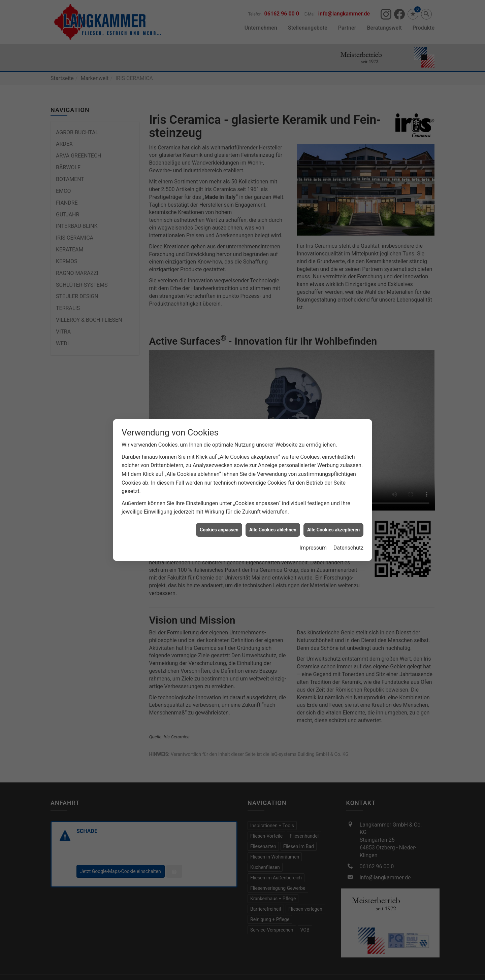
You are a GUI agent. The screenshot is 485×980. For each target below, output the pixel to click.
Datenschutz (348, 528)
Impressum (313, 528)
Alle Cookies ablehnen (273, 509)
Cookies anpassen (219, 509)
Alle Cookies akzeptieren (333, 509)
